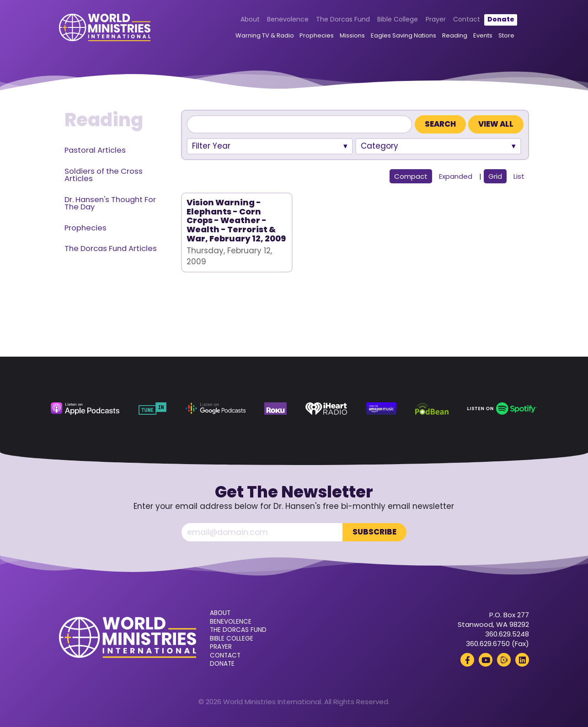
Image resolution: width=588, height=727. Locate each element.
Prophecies (317, 35)
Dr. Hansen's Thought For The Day (110, 203)
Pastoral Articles (95, 150)
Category (380, 146)
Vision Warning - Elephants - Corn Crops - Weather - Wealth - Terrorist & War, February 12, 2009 (236, 220)
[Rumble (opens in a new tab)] (504, 660)
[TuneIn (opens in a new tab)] (153, 409)
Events (483, 35)
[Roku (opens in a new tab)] (275, 409)
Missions (352, 35)
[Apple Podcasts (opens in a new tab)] (85, 409)
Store (506, 35)
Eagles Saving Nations (404, 35)
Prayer (436, 19)
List (519, 176)
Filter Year (211, 146)
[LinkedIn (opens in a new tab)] (522, 660)
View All (496, 124)
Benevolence (288, 19)
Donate (501, 19)
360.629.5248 (507, 634)
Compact (411, 176)
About (250, 19)
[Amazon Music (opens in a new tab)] (381, 409)
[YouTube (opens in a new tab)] (486, 660)
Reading (455, 35)
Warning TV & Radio (265, 35)
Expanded (456, 176)
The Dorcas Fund (343, 19)
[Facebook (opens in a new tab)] (467, 660)
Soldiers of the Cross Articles (104, 175)
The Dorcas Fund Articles (111, 249)
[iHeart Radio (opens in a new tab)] (326, 409)
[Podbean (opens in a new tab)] (432, 409)
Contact (467, 19)
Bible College (398, 19)
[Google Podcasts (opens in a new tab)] (216, 409)
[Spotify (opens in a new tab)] (502, 409)
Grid (495, 176)
